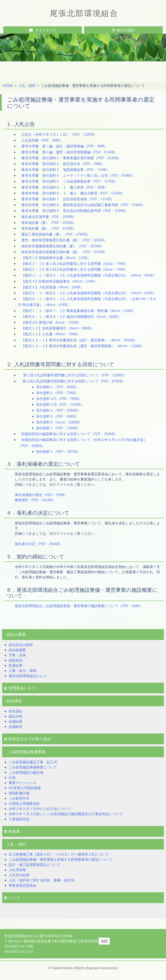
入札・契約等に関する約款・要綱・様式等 (41, 880)
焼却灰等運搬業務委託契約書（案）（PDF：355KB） (63, 246)
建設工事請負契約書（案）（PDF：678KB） (56, 234)
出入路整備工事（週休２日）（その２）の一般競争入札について (59, 854)
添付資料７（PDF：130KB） (58, 428)
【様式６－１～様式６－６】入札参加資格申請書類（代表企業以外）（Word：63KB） (89, 293)
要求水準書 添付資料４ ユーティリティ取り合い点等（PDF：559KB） (78, 175)
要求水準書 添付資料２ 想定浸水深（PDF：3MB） (63, 164)
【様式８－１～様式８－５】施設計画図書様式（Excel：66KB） (71, 317)
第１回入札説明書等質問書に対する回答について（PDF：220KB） (74, 375)
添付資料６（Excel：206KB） (59, 422)
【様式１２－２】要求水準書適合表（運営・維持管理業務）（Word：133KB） (83, 346)
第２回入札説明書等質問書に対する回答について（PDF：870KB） (73, 381)
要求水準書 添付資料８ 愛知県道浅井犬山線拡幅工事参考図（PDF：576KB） (83, 205)
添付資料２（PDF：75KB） (57, 393)
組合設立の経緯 (21, 645)
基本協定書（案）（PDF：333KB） (49, 223)
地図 (104, 941)
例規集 (12, 831)
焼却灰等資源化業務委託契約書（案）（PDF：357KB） (64, 252)
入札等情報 (17, 870)
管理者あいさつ (20, 688)
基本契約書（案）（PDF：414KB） (49, 228)
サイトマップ (42, 30)
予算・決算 (17, 655)
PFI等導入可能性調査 (25, 788)
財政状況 (16, 660)
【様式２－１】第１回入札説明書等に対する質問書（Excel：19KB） (75, 264)
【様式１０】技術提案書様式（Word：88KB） (58, 328)
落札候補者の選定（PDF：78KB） (41, 495)
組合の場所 (123, 30)
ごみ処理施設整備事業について (33, 767)
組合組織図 (17, 650)
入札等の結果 (19, 875)
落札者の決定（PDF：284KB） (39, 544)
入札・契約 (27, 86)
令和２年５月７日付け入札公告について (40, 809)
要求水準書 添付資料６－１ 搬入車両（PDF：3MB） (65, 187)
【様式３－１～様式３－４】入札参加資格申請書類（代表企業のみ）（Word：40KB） (89, 275)
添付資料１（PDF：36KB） (57, 387)
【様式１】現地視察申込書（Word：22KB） (56, 258)
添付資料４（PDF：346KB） (58, 410)
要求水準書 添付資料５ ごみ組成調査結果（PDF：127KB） (69, 181)
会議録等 (16, 727)
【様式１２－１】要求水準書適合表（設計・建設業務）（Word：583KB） (79, 340)
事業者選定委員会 (22, 885)
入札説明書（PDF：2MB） (42, 140)
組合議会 (16, 711)
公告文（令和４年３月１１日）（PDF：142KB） (59, 134)
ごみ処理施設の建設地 (26, 772)
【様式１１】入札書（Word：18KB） (51, 334)
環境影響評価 (19, 793)
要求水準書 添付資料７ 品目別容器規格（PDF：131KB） (68, 199)
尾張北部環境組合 (84, 13)
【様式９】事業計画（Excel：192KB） (51, 322)
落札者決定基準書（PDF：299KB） (49, 217)
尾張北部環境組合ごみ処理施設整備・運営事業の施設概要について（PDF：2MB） (79, 606)
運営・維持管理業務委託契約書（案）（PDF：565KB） (64, 240)
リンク (12, 897)
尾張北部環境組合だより (28, 676)
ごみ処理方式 (19, 798)
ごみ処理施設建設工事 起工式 (33, 762)
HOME (8, 86)
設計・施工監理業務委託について (35, 865)
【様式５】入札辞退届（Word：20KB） (52, 287)
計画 (12, 778)
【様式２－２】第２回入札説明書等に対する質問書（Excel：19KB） (75, 269)
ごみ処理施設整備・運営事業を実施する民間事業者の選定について (61, 859)
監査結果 (16, 665)
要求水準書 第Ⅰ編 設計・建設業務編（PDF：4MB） (65, 146)
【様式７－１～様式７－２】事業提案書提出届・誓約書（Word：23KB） (78, 311)
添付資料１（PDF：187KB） (58, 452)
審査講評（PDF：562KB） (35, 500)
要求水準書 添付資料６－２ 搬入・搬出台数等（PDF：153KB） (73, 193)
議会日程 (16, 716)
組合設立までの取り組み (28, 739)
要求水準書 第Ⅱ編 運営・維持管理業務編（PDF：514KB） (69, 152)
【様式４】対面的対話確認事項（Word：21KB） (59, 281)
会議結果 (16, 721)
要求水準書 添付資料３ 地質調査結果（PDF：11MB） (66, 170)
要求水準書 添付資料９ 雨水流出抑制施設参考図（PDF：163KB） (75, 211)
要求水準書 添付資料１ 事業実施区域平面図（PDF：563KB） (71, 158)
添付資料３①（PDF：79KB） (59, 399)
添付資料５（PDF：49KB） (57, 416)
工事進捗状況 (19, 819)
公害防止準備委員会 (24, 803)
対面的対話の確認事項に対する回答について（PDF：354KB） (69, 434)
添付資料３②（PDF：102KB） (60, 404)
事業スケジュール (22, 783)
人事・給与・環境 (22, 671)
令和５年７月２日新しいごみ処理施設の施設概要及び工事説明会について (66, 814)
